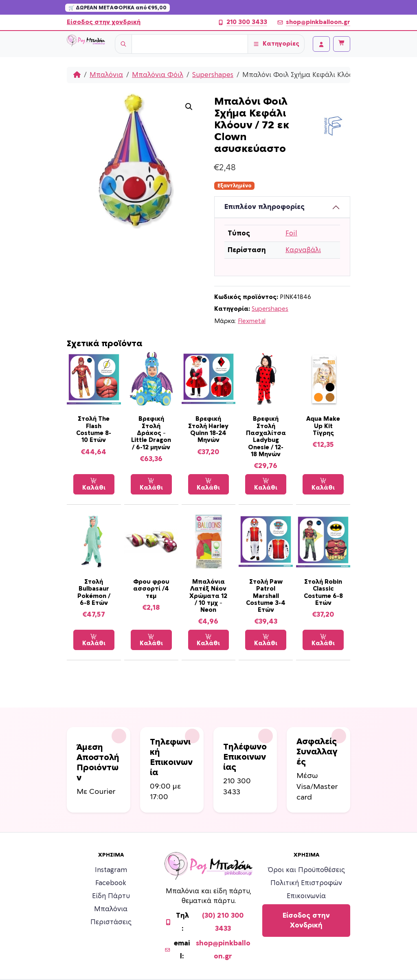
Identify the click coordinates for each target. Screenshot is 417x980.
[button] (189, 107)
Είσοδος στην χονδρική (104, 22)
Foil (291, 233)
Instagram (111, 870)
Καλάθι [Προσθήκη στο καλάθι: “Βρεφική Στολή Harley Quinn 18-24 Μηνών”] (208, 484)
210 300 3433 (242, 22)
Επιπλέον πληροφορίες (264, 207)
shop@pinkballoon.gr (314, 22)
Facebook (111, 883)
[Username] (190, 44)
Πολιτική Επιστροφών (306, 883)
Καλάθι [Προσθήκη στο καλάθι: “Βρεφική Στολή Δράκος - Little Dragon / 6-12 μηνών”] (151, 484)
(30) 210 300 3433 (223, 922)
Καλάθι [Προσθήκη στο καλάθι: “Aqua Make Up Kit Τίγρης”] (323, 484)
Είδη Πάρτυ (111, 896)
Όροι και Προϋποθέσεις (306, 870)
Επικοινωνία (306, 896)
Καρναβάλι (303, 250)
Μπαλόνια (106, 75)
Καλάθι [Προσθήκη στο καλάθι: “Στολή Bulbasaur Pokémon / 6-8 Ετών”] (94, 640)
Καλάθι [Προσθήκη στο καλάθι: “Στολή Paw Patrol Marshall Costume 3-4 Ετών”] (266, 640)
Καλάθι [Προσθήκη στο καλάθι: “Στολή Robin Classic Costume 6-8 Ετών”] (323, 640)
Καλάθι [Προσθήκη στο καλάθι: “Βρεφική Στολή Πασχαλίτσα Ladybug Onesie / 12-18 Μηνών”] (266, 484)
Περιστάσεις (111, 922)
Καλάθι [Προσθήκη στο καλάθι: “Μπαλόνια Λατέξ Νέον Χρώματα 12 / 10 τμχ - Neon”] (208, 640)
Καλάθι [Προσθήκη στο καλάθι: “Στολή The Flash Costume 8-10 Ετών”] (94, 484)
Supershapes (213, 75)
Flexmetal (252, 321)
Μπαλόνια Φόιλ (158, 75)
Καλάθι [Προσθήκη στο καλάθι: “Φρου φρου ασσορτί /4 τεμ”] (151, 640)
